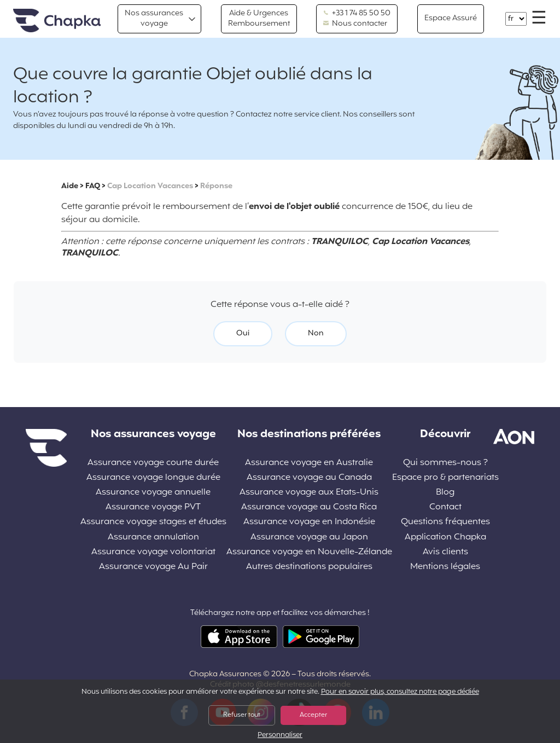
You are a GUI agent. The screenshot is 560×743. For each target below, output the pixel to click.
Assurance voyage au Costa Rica (309, 507)
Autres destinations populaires (309, 567)
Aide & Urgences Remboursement (259, 18)
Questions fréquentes (445, 522)
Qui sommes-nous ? (445, 463)
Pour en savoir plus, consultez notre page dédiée (400, 692)
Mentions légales (445, 567)
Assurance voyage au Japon (309, 538)
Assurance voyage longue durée (153, 478)
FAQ (93, 186)
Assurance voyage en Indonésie (309, 522)
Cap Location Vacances (150, 186)
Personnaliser (280, 736)
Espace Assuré (451, 18)
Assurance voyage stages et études (153, 522)
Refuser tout (242, 715)
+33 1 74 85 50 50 (357, 14)
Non (316, 333)
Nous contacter (355, 24)
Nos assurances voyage (154, 18)
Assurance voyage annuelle (153, 493)
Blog (445, 493)
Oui (243, 333)
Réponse (216, 186)
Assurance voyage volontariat (153, 552)
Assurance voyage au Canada (309, 478)
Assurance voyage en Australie (309, 463)
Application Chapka (445, 538)
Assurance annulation (153, 538)
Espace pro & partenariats (445, 478)
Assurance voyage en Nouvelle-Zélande (309, 552)
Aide (70, 186)
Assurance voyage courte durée (153, 463)
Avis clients (445, 552)
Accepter (313, 715)
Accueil (57, 21)
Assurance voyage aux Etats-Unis (309, 493)
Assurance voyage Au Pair (153, 567)
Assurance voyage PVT (153, 507)
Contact (445, 507)
